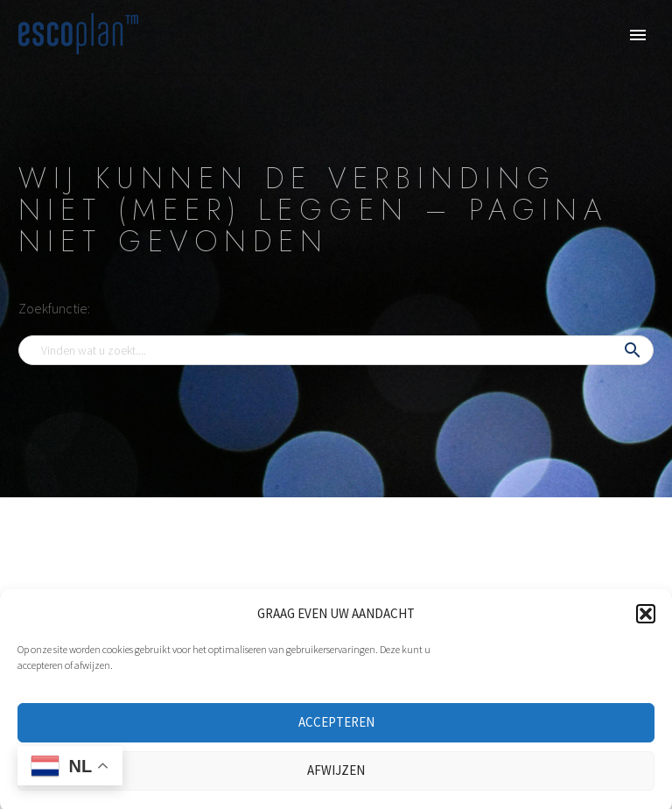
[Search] (336, 350)
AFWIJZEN (336, 781)
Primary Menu (638, 35)
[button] (646, 624)
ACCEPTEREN (336, 732)
